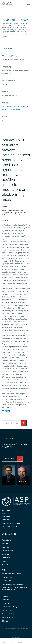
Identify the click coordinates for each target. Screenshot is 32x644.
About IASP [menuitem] (6, 565)
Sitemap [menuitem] (5, 621)
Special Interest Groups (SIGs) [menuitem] (13, 584)
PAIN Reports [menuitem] (7, 577)
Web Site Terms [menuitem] (7, 618)
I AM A (12, 641)
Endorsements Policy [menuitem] (9, 607)
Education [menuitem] (6, 547)
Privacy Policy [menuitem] (7, 610)
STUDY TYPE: (7, 67)
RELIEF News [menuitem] (7, 581)
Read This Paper (11, 423)
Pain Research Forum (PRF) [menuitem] (12, 574)
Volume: (5, 117)
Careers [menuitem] (5, 561)
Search (20, 641)
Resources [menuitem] (6, 544)
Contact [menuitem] (5, 596)
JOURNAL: (5, 92)
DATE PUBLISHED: (8, 81)
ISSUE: (4, 128)
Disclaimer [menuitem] (6, 600)
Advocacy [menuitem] (6, 554)
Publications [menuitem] (6, 540)
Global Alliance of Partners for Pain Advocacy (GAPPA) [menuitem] (14, 589)
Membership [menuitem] (6, 558)
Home (4, 641)
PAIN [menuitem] (4, 570)
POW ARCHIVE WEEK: (9, 56)
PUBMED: (5, 103)
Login (28, 641)
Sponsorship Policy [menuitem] (9, 614)
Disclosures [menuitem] (6, 603)
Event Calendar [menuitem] (7, 551)
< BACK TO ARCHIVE (9, 48)
